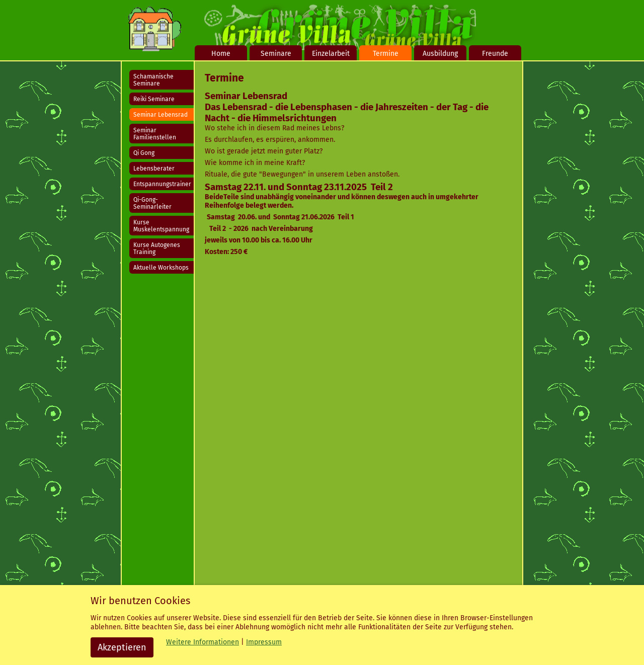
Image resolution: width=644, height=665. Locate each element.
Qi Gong (144, 153)
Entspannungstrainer (162, 184)
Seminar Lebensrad (160, 115)
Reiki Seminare (154, 99)
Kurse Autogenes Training (157, 248)
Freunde (495, 54)
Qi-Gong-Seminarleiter (152, 203)
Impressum (264, 642)
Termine (386, 54)
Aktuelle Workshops (161, 268)
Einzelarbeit (331, 54)
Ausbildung (440, 54)
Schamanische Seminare (153, 80)
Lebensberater (154, 169)
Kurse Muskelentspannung (161, 226)
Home (221, 54)
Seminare (276, 54)
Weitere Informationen (203, 642)
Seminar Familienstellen (155, 134)
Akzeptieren (122, 647)
